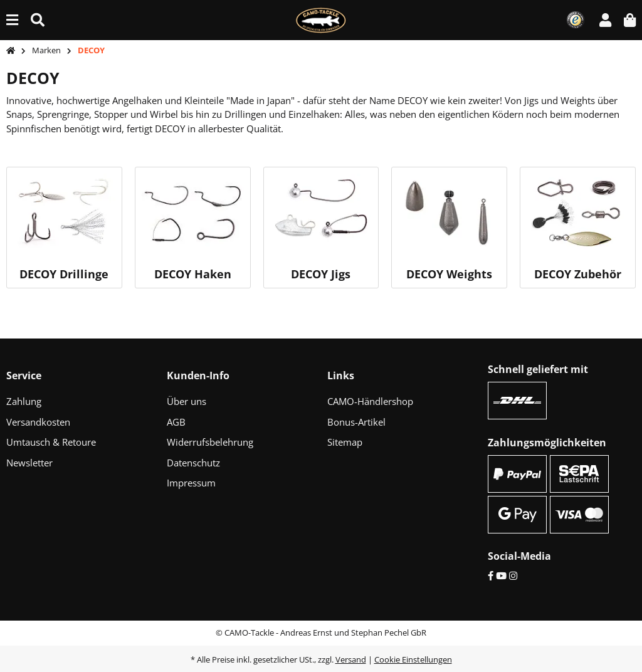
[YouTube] (501, 575)
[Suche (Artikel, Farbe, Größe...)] (38, 20)
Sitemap (345, 442)
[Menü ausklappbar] (12, 20)
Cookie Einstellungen (413, 659)
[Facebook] (491, 575)
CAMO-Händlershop (370, 401)
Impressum (191, 483)
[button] (605, 20)
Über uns (187, 401)
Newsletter (29, 463)
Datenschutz (193, 463)
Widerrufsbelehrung (210, 442)
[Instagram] (513, 575)
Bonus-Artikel (356, 422)
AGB (176, 422)
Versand (351, 659)
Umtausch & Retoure (51, 442)
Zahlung (24, 401)
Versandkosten (38, 422)
